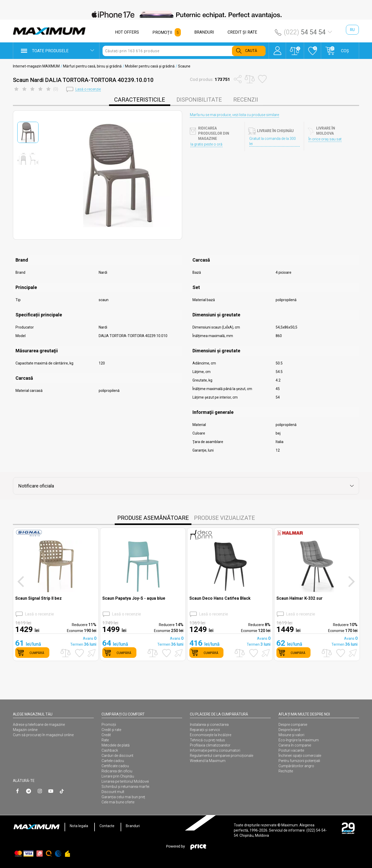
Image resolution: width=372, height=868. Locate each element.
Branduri (133, 826)
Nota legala (79, 826)
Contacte (107, 826)
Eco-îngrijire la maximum (299, 740)
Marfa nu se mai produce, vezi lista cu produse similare (234, 115)
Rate (105, 740)
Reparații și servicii (205, 730)
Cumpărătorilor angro (296, 766)
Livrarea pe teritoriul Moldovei (125, 781)
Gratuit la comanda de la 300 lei (273, 141)
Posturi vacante (291, 750)
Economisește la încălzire (211, 735)
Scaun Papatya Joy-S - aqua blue (134, 598)
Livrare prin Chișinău (118, 776)
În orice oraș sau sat (325, 139)
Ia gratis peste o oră (206, 144)
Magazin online (25, 730)
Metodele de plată (116, 745)
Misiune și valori (291, 735)
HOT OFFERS (127, 32)
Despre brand (289, 730)
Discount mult (113, 792)
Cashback (110, 750)
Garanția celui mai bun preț (123, 797)
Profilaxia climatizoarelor (210, 745)
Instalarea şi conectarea (209, 725)
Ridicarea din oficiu (117, 771)
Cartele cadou (113, 761)
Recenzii (246, 100)
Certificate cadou (115, 766)
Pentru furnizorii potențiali (299, 761)
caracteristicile (140, 100)
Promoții (109, 725)
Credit (106, 735)
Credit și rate (111, 730)
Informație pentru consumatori (215, 750)
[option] (186, 14)
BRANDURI (204, 32)
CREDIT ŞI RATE (242, 32)
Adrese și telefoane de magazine (39, 725)
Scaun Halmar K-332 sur (300, 598)
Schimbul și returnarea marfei (125, 787)
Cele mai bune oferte (118, 802)
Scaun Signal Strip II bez (38, 598)
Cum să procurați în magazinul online (43, 735)
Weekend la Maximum (208, 761)
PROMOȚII (162, 32)
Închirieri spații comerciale (300, 756)
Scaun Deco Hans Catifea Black (220, 598)
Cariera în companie (295, 745)
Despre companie (293, 725)
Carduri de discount (117, 756)
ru (352, 30)
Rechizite (286, 771)
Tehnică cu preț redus (207, 740)
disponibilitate (199, 100)
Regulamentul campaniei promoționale (222, 756)
